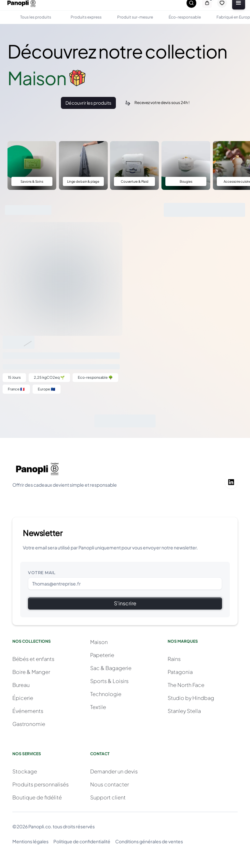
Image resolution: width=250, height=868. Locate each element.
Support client (108, 797)
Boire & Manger (31, 672)
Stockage (25, 771)
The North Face (186, 685)
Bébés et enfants (33, 659)
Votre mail (42, 573)
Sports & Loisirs (109, 681)
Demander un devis (114, 771)
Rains (174, 659)
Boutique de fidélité (37, 797)
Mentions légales (30, 841)
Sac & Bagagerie (111, 668)
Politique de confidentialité (82, 841)
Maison (99, 642)
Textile (98, 707)
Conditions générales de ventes (149, 841)
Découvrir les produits (88, 103)
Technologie (106, 694)
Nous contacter (110, 784)
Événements (28, 711)
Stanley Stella (184, 711)
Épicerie (23, 698)
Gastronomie (29, 724)
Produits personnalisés (41, 784)
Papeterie (102, 655)
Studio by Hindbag (191, 698)
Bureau (21, 685)
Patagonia (180, 672)
